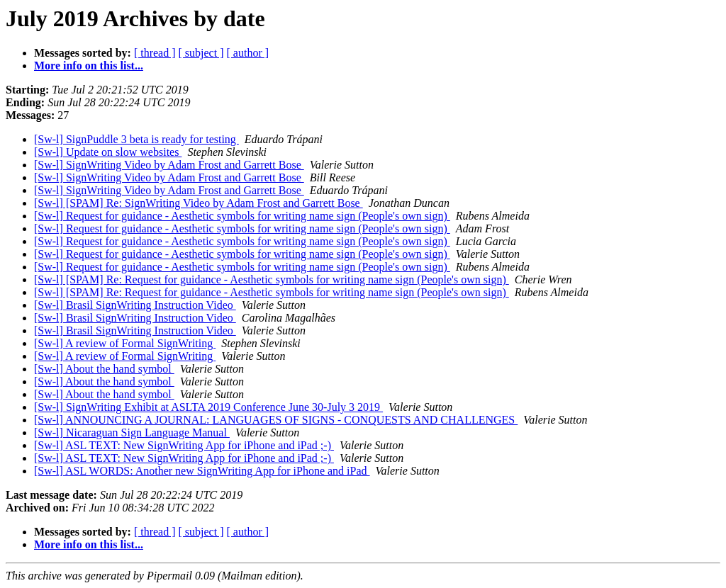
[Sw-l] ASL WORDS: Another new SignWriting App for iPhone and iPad (202, 471)
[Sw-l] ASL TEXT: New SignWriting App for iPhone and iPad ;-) (184, 445)
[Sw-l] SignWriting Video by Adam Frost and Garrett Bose (169, 165)
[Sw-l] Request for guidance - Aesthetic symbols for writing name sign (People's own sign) (242, 216)
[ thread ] (155, 53)
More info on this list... (89, 66)
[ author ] (248, 53)
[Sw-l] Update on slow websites (108, 152)
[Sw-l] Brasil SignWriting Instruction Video (135, 305)
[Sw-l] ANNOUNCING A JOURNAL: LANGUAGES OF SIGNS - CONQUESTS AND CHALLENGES (276, 420)
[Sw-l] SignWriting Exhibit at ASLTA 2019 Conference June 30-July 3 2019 (208, 407)
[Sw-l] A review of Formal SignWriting (125, 343)
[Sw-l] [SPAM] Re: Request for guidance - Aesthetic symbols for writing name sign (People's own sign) (272, 279)
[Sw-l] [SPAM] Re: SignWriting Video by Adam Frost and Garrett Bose (199, 203)
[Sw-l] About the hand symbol (104, 369)
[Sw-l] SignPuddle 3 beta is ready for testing (136, 139)
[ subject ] (201, 53)
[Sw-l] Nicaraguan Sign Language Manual (132, 432)
